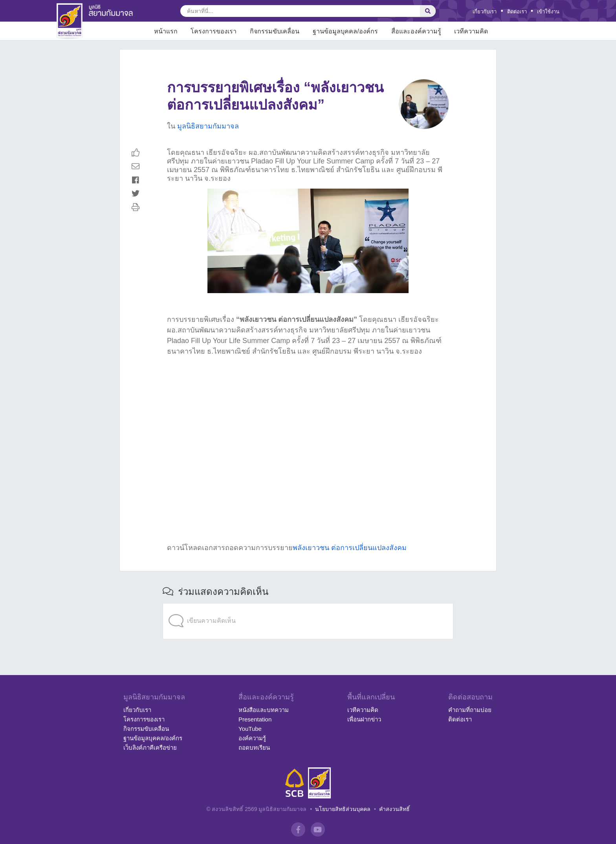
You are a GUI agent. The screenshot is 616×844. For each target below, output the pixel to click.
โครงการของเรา (144, 719)
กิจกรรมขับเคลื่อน (146, 729)
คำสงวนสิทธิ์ (394, 809)
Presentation (255, 719)
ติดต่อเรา (517, 12)
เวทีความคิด (363, 710)
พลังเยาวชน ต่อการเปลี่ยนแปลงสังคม (350, 548)
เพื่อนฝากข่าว (364, 719)
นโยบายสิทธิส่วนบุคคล (343, 809)
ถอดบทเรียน (254, 748)
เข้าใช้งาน (548, 12)
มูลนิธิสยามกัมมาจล (208, 126)
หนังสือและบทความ (264, 710)
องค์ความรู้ (252, 738)
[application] (308, 605)
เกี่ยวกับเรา (485, 12)
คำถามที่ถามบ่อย (470, 710)
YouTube (250, 729)
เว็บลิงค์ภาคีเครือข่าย (150, 748)
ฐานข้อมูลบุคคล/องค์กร (153, 738)
